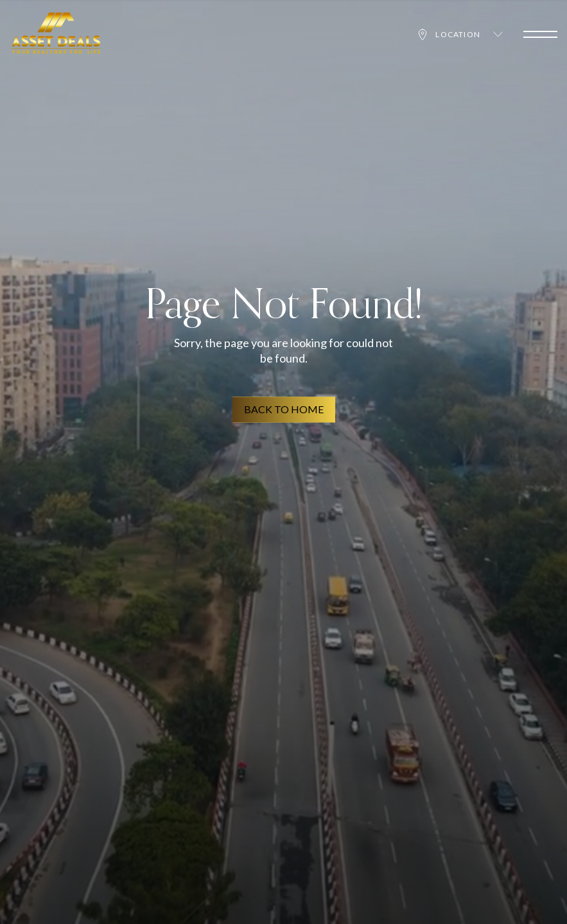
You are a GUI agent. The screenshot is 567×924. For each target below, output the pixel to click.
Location (459, 35)
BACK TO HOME (284, 410)
